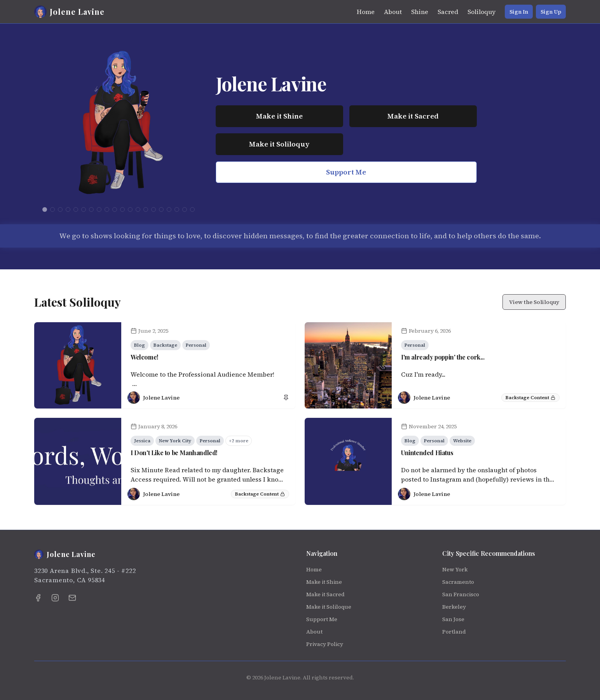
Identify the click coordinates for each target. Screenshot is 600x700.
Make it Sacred (413, 116)
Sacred (448, 12)
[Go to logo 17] (169, 209)
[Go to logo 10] (115, 209)
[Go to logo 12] (130, 209)
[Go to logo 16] (161, 209)
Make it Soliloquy (279, 144)
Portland (454, 632)
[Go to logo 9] (107, 209)
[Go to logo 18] (177, 209)
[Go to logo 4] (68, 209)
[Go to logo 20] (192, 209)
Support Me (346, 172)
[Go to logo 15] (153, 209)
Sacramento (458, 582)
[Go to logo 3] (60, 209)
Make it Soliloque (329, 607)
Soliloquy (481, 12)
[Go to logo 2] (52, 209)
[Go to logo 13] (138, 209)
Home (366, 12)
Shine (420, 12)
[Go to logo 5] (76, 209)
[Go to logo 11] (122, 209)
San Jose (453, 619)
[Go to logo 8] (99, 209)
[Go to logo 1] (45, 209)
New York (455, 569)
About (393, 12)
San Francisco (461, 594)
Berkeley (454, 607)
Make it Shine (279, 116)
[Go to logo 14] (146, 209)
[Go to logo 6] (84, 209)
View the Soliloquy (534, 302)
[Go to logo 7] (91, 209)
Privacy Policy (325, 644)
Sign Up (551, 12)
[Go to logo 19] (185, 209)
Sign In (519, 12)
